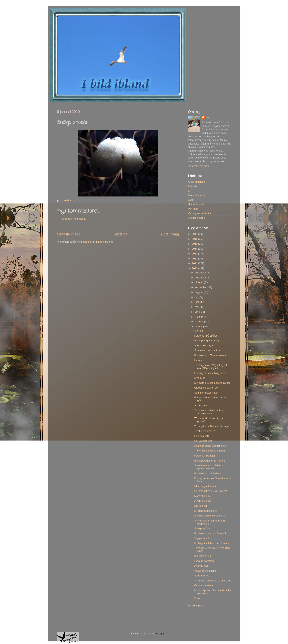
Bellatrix (192, 186)
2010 (195, 268)
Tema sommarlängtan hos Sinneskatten (209, 412)
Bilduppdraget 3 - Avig (206, 341)
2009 (195, 606)
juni (197, 302)
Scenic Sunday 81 (204, 346)
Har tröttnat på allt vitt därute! (210, 491)
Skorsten (199, 331)
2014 (195, 249)
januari (199, 327)
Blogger (160, 634)
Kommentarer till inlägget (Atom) (95, 242)
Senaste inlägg (69, 234)
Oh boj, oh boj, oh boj (206, 388)
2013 (195, 254)
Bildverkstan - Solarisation (209, 474)
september (201, 287)
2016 (195, 239)
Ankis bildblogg (196, 182)
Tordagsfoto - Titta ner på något (212, 426)
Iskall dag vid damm (205, 486)
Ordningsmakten (203, 585)
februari (200, 322)
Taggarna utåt (202, 538)
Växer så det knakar (205, 571)
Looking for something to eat (210, 373)
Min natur (193, 209)
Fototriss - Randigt (204, 456)
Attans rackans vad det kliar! (210, 446)
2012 (195, 259)
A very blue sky (203, 501)
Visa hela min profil (199, 166)
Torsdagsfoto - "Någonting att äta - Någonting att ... (210, 367)
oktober (200, 282)
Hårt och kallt (202, 436)
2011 (195, 263)
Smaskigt (199, 378)
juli (197, 297)
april (198, 312)
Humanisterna (196, 204)
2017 (195, 234)
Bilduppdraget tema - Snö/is (210, 461)
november (201, 278)
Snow (197, 598)
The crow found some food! (209, 451)
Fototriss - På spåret (205, 336)
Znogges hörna (196, 218)
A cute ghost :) (202, 406)
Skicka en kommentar (74, 219)
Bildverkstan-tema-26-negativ (211, 533)
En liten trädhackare (205, 511)
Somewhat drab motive (207, 350)
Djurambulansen (197, 195)
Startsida (120, 234)
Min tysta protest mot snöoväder (212, 383)
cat (208, 117)
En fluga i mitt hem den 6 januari (212, 543)
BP (190, 191)
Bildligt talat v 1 (203, 556)
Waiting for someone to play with (212, 581)
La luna (198, 360)
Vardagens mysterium (200, 213)
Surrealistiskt (201, 576)
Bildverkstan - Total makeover (211, 355)
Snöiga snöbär (202, 528)
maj (197, 307)
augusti (199, 292)
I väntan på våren (204, 561)
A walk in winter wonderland (210, 516)
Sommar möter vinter (206, 393)
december (201, 273)
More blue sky (202, 496)
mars (198, 317)
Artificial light (201, 566)
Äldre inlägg (170, 234)
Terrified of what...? (205, 431)
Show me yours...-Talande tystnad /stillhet (209, 467)
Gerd (191, 200)
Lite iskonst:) (201, 506)
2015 (195, 244)
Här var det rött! (203, 441)
